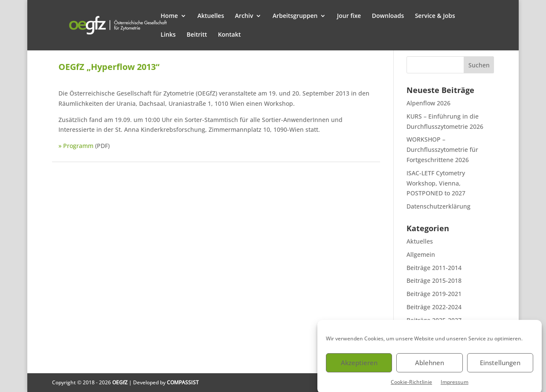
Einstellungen (500, 366)
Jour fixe (349, 16)
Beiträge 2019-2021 (434, 294)
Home (170, 16)
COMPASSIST (183, 382)
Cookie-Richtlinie (411, 385)
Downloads (388, 16)
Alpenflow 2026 (428, 103)
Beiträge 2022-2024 (434, 307)
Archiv (244, 16)
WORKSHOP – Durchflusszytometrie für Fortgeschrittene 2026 (442, 150)
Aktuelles (211, 16)
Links (168, 35)
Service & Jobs (435, 16)
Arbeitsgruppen (295, 16)
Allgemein (421, 254)
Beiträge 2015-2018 (434, 280)
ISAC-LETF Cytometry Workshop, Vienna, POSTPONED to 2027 (436, 183)
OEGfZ (120, 382)
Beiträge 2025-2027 (434, 320)
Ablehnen (430, 366)
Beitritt (197, 35)
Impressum (455, 385)
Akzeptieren (359, 366)
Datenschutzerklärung (439, 206)
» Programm (76, 146)
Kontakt (229, 35)
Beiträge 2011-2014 (434, 268)
